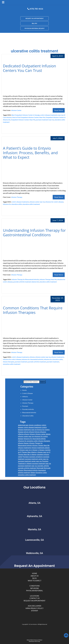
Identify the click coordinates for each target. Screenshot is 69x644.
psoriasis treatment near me (45, 120)
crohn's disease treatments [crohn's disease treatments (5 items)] (33, 427)
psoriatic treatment (53, 362)
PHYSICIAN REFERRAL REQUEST (35, 28)
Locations (34, 596)
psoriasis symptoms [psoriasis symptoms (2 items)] (36, 457)
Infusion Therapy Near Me (48, 279)
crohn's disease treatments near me (52, 115)
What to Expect (35, 581)
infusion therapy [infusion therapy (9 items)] (23, 443)
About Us (35, 576)
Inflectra (25, 396)
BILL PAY (34, 23)
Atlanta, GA (34, 503)
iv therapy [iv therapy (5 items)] (34, 450)
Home (35, 573)
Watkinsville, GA (34, 553)
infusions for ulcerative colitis (12, 204)
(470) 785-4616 (35, 9)
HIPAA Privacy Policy (34, 608)
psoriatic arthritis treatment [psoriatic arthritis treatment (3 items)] (27, 468)
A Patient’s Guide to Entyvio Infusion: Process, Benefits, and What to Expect (30, 153)
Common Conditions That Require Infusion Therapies (33, 310)
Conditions (34, 586)
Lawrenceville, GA (34, 540)
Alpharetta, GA (34, 516)
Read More (59, 110)
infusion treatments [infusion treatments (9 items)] (25, 448)
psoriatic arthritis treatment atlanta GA (26, 282)
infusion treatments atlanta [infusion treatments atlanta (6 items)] (41, 448)
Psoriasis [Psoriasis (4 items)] (26, 457)
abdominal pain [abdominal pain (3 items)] (23, 425)
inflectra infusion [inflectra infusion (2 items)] (24, 434)
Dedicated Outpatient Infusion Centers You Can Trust (29, 68)
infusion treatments (58, 357)
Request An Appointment (34, 601)
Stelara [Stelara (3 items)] (33, 473)
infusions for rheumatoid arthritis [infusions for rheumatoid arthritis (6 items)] (35, 439)
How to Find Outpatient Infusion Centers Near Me (29, 117)
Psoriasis (25, 406)
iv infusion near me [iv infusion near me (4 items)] (24, 450)
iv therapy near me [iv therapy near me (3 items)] (42, 452)
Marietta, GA (34, 529)
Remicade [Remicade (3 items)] (40, 468)
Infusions (34, 588)
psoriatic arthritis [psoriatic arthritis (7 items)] (43, 466)
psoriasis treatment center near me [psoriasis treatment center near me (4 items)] (37, 459)
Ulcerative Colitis (28, 416)
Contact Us (34, 598)
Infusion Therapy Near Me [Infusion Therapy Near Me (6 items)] (41, 445)
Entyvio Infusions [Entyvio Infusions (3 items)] (40, 432)
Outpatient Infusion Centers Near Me (23, 120)
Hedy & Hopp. (37, 641)
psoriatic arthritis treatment (37, 362)
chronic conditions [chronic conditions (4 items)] (35, 425)
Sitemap (34, 611)
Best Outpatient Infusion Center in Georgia (26, 115)
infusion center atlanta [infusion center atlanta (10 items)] (43, 434)
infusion (32, 357)
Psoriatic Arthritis (28, 409)
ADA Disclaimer (34, 606)
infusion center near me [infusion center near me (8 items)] (26, 436)
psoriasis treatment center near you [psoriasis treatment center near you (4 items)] (30, 461)
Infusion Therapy (17, 197)
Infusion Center (16, 110)
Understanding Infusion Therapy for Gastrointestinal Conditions (34, 233)
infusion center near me (37, 202)
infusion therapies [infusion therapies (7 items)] (44, 441)
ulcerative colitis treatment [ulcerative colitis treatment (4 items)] (27, 475)
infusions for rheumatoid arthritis (32, 359)
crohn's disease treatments (20, 202)
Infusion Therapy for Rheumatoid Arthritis (25, 279)
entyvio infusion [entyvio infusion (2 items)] (29, 432)
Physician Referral (35, 591)
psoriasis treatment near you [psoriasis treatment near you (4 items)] (28, 466)
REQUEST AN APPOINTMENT (35, 18)
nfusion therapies (9, 362)
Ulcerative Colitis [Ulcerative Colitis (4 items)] (41, 473)
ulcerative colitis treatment (31, 204)
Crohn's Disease (27, 393)
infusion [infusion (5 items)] (32, 434)
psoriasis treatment (21, 362)
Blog (35, 578)
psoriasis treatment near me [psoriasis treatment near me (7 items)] (41, 464)
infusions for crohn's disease (54, 202)
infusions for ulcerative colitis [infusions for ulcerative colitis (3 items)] (28, 441)
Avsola (24, 390)
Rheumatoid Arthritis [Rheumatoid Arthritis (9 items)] (31, 470)
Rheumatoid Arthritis (29, 412)
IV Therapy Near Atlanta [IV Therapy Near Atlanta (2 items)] (28, 452)
